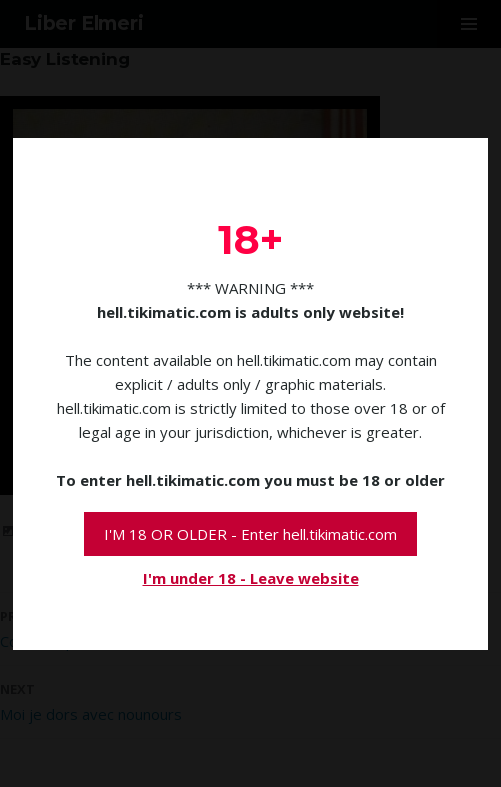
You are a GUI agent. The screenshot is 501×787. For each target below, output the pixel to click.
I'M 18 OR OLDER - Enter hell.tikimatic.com (250, 534)
